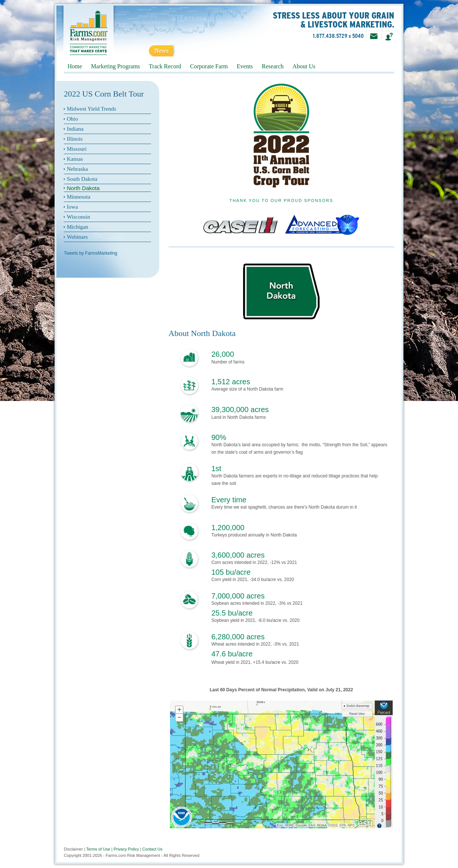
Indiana (75, 129)
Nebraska (77, 169)
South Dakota (82, 179)
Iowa (72, 207)
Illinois (75, 139)
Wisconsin (78, 217)
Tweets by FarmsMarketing (91, 253)
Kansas (75, 159)
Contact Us (152, 849)
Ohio (72, 119)
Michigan (78, 227)
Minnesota (78, 197)
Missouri (77, 149)
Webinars (77, 237)
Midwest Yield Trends (91, 109)
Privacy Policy (126, 849)
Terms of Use (98, 849)
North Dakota (83, 188)
